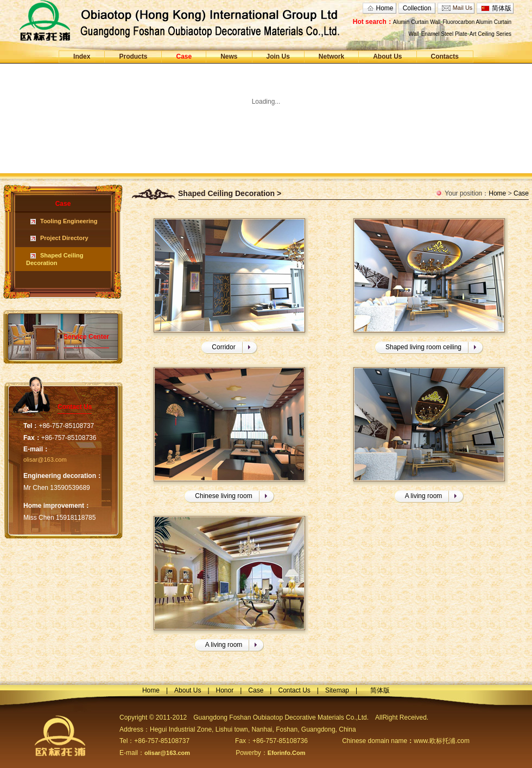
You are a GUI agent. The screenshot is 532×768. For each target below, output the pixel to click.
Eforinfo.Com (287, 753)
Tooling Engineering (69, 221)
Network (331, 56)
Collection (417, 8)
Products (133, 56)
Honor (225, 690)
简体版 (502, 8)
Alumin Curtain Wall (417, 22)
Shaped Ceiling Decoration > (230, 193)
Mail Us (463, 8)
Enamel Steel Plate (444, 34)
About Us (387, 56)
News (229, 56)
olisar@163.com (45, 459)
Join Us (278, 56)
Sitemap (337, 690)
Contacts (445, 56)
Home (384, 8)
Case (184, 56)
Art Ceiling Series (490, 34)
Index (82, 56)
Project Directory (64, 238)
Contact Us (294, 690)
